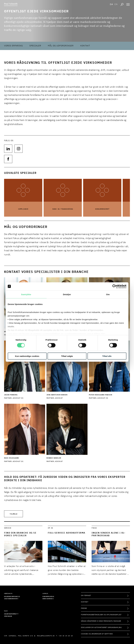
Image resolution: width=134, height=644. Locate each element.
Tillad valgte (67, 356)
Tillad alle (107, 356)
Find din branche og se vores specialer (20, 534)
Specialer (35, 46)
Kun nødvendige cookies (27, 356)
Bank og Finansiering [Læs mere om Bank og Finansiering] (63, 209)
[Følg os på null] (8, 149)
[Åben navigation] (128, 4)
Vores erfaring (13, 46)
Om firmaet (86, 596)
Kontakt (85, 46)
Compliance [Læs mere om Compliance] (23, 209)
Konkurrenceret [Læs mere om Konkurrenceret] (102, 209)
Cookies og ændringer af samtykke (97, 634)
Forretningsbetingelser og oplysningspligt (101, 615)
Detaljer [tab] (67, 294)
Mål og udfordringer (61, 46)
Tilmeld (13, 514)
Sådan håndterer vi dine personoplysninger (101, 621)
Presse (84, 608)
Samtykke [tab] (26, 294)
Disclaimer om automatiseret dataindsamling (101, 627)
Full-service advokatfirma (67, 533)
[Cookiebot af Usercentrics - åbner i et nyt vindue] (114, 286)
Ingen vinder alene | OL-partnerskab (108, 534)
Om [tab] (108, 294)
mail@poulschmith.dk (46, 636)
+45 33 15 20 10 (66, 636)
